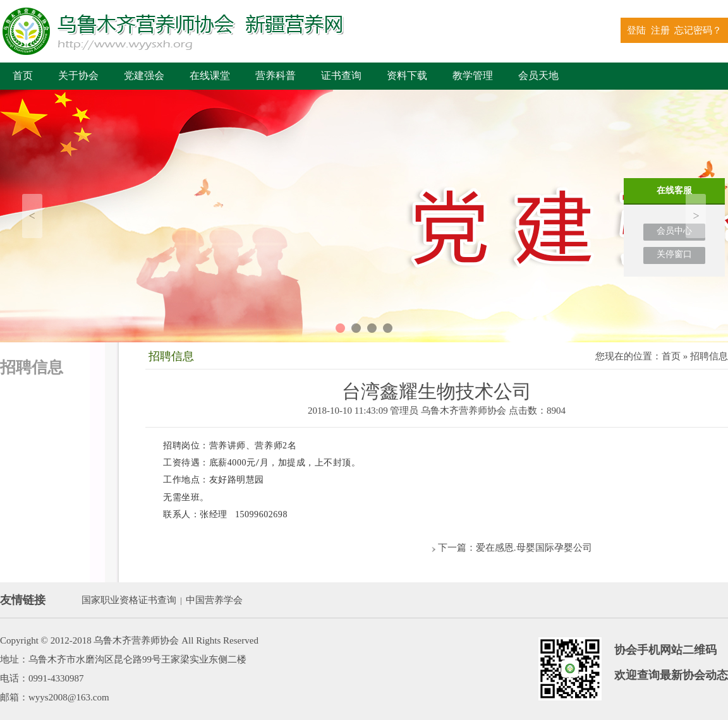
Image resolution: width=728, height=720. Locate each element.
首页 (23, 75)
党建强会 (144, 75)
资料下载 (407, 75)
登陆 (636, 30)
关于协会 (78, 75)
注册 (660, 30)
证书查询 (341, 75)
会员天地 (538, 75)
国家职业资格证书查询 (129, 600)
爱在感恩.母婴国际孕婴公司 (534, 548)
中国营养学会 (214, 600)
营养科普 (276, 75)
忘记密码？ (698, 30)
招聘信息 (709, 356)
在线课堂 (210, 75)
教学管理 (473, 75)
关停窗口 (674, 254)
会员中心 (674, 231)
